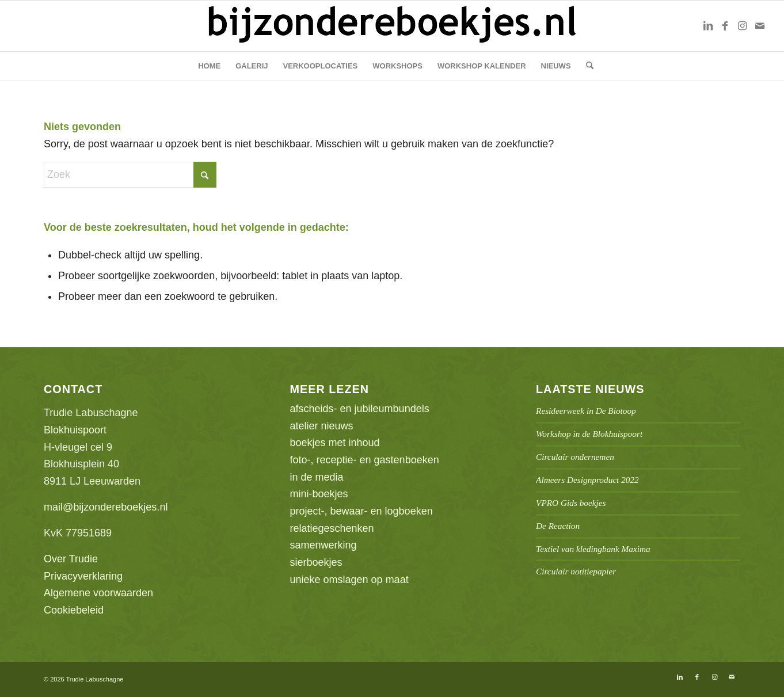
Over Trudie (71, 559)
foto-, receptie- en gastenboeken (365, 460)
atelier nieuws (322, 426)
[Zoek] (586, 66)
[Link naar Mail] (760, 26)
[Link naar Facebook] (725, 26)
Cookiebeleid (74, 610)
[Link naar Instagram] (743, 26)
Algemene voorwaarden (98, 593)
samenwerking (324, 545)
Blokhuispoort (75, 430)
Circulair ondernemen (575, 457)
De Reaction (558, 526)
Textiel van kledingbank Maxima (593, 549)
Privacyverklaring (83, 576)
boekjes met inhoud (335, 443)
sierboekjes (316, 562)
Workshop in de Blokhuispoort (589, 434)
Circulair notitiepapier (576, 571)
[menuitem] (209, 66)
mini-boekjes (319, 494)
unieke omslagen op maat (349, 580)
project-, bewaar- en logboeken (361, 511)
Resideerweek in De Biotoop (586, 411)
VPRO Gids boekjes (571, 503)
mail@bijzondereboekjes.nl (106, 507)
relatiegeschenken (332, 528)
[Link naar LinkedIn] (708, 26)
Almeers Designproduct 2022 (587, 480)
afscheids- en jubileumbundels (360, 409)
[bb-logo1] (392, 26)
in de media (317, 477)
